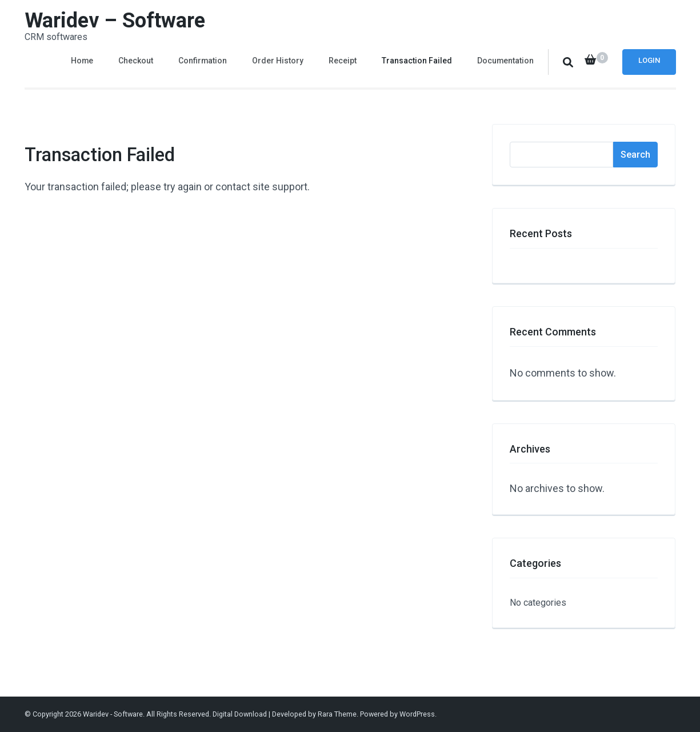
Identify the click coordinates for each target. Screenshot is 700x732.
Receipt (343, 61)
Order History (278, 61)
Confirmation (203, 61)
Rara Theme (337, 714)
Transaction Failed (417, 61)
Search (635, 155)
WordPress (417, 714)
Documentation (505, 61)
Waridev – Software (115, 21)
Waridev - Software (113, 714)
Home (82, 61)
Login (649, 60)
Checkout (136, 61)
